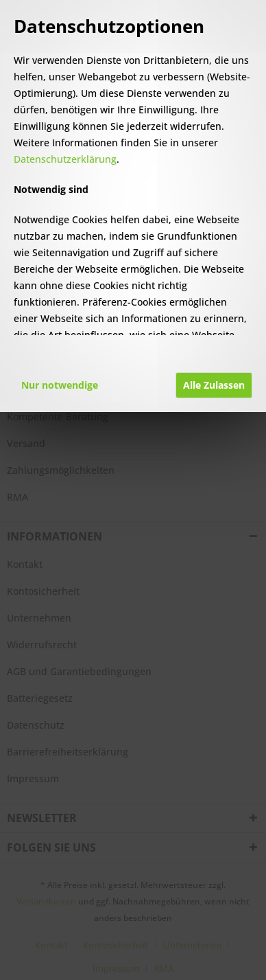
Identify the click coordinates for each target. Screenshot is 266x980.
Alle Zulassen (214, 385)
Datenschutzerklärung (65, 159)
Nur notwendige (60, 385)
